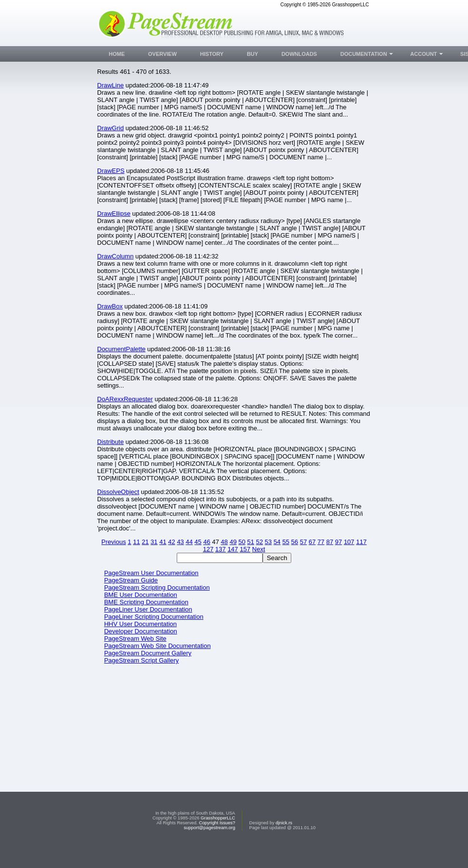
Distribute (110, 442)
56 (295, 542)
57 (303, 542)
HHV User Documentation (140, 624)
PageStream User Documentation (151, 573)
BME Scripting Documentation (146, 602)
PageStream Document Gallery (148, 653)
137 (220, 549)
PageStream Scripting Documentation (157, 587)
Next (259, 549)
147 (233, 549)
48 (224, 542)
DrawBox (110, 306)
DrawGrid (110, 128)
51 (251, 542)
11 (136, 542)
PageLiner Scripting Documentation (154, 617)
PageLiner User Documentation (148, 609)
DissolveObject (118, 492)
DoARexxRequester (125, 399)
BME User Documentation (140, 595)
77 (321, 542)
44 (189, 542)
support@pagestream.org (209, 846)
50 (242, 542)
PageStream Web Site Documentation (157, 646)
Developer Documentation (140, 631)
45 (198, 542)
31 (154, 542)
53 (268, 542)
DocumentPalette (121, 349)
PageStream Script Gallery (141, 660)
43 (180, 542)
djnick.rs (284, 841)
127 (208, 549)
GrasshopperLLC (218, 836)
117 (361, 542)
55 (285, 542)
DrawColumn (115, 256)
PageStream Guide (131, 580)
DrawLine (110, 85)
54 (277, 542)
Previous (114, 542)
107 (349, 542)
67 (312, 542)
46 (207, 542)
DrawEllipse (114, 213)
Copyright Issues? (217, 841)
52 (259, 542)
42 (171, 542)
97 (338, 542)
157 (245, 549)
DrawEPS (111, 171)
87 (330, 542)
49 (233, 542)
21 (145, 542)
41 (163, 542)
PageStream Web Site (135, 638)
